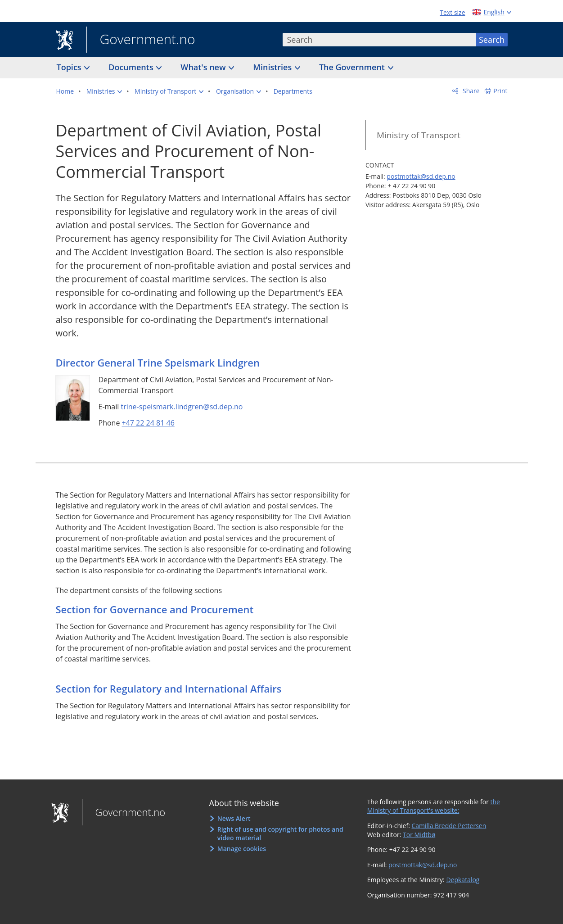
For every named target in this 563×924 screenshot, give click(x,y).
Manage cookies (242, 849)
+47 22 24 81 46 (148, 423)
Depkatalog (463, 880)
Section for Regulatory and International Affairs (169, 688)
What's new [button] (204, 67)
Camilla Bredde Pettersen (449, 826)
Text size (452, 12)
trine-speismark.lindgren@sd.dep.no (182, 407)
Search (492, 40)
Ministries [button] (273, 67)
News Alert (234, 818)
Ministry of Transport (419, 135)
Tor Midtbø (419, 835)
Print (500, 91)
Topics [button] (70, 67)
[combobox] (379, 40)
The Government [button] (353, 67)
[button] (104, 91)
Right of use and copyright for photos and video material (280, 834)
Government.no (141, 40)
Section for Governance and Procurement (155, 609)
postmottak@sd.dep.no (421, 176)
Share (470, 91)
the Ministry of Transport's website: (434, 806)
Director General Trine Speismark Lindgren (158, 362)
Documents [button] (132, 67)
